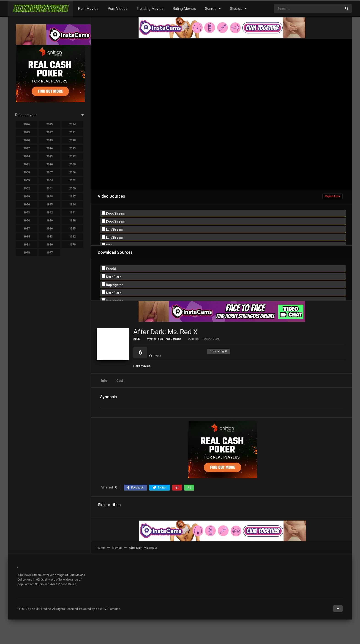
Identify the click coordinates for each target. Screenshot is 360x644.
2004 (49, 180)
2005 (27, 180)
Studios (236, 9)
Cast (120, 381)
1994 (72, 204)
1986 (49, 228)
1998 (49, 196)
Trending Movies (150, 9)
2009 (72, 164)
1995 (49, 204)
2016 (49, 148)
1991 (72, 212)
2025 (136, 339)
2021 (72, 132)
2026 (27, 124)
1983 (49, 236)
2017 (27, 148)
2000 (72, 188)
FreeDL (109, 269)
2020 (27, 140)
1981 (27, 244)
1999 (27, 196)
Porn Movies (88, 9)
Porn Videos (118, 9)
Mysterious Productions (164, 339)
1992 (49, 212)
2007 (49, 172)
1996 (27, 204)
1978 (27, 252)
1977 (49, 252)
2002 (27, 188)
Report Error (333, 196)
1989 (49, 220)
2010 (49, 164)
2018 (72, 140)
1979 (72, 244)
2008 (27, 172)
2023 (27, 132)
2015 (72, 148)
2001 (49, 188)
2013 (49, 156)
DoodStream (113, 213)
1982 (72, 236)
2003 (72, 180)
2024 (72, 124)
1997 (72, 196)
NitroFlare (112, 277)
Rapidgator (112, 285)
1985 (72, 228)
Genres (211, 9)
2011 (27, 164)
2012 (72, 156)
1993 (27, 212)
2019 (49, 140)
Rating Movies (184, 9)
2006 (72, 172)
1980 (49, 244)
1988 (72, 220)
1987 (27, 228)
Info (104, 381)
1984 (27, 236)
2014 (27, 156)
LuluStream (112, 229)
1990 (27, 220)
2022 (49, 132)
